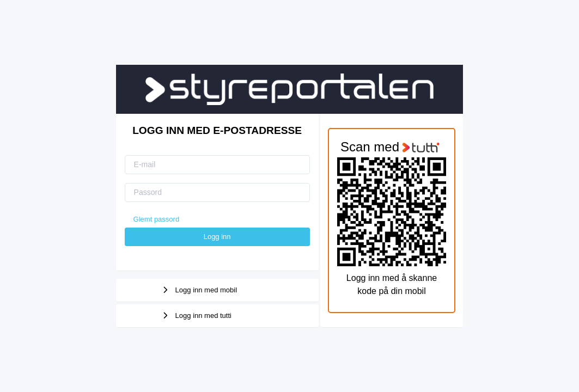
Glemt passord (157, 219)
